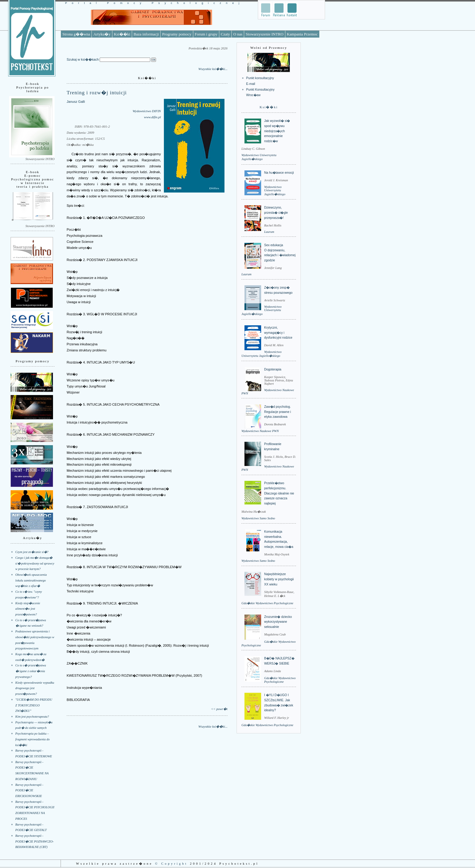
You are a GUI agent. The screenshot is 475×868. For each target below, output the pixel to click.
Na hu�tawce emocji (279, 173)
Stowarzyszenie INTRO (265, 34)
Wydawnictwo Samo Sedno (258, 518)
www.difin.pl (152, 117)
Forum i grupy (206, 34)
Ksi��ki (122, 34)
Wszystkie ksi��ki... (213, 69)
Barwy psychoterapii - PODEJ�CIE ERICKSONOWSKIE (29, 790)
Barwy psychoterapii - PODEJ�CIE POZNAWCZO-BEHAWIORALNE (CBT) (35, 841)
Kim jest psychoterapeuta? (32, 717)
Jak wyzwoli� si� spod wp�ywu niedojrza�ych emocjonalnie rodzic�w (277, 131)
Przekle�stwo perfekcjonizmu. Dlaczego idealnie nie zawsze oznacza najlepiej (279, 493)
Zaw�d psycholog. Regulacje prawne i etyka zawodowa (277, 412)
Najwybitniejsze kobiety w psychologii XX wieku (279, 579)
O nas (238, 34)
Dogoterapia (273, 369)
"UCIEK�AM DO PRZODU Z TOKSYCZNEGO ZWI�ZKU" (34, 705)
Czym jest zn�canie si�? (32, 552)
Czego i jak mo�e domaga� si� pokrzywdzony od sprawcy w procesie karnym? (35, 563)
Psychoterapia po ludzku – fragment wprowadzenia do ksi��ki (33, 739)
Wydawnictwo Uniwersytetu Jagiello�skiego (275, 191)
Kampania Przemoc (302, 34)
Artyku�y (102, 34)
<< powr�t (219, 709)
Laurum (269, 232)
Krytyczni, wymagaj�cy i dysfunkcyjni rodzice (278, 333)
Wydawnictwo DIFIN (147, 111)
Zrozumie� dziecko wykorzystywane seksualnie (278, 622)
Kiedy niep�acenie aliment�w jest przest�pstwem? (28, 609)
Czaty (225, 34)
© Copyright (171, 864)
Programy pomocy (177, 34)
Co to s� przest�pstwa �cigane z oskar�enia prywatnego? (31, 671)
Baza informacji (146, 34)
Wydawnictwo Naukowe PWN (260, 431)
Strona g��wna (76, 34)
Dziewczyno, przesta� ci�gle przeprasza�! (276, 213)
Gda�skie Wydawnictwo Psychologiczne (267, 603)
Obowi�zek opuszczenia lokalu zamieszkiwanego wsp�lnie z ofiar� (31, 580)
